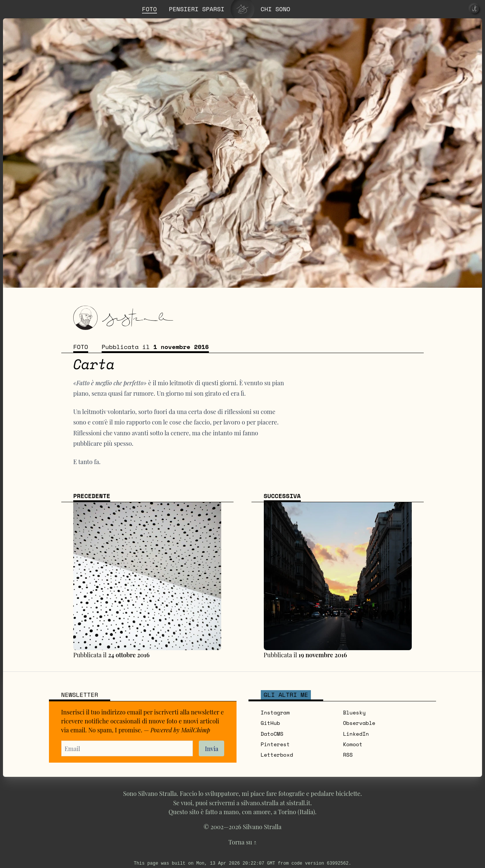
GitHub (271, 723)
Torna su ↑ (243, 842)
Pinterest (275, 744)
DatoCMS (272, 734)
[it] (475, 9)
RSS (348, 755)
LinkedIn (356, 734)
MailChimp (195, 730)
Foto (81, 347)
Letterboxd (277, 755)
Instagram (275, 712)
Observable (359, 723)
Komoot (353, 744)
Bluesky (354, 712)
